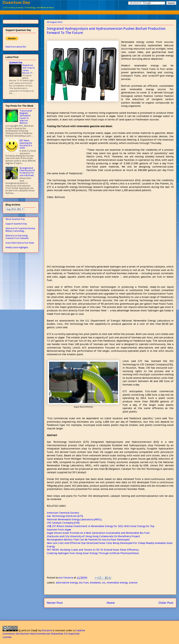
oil (104, 583)
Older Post (166, 603)
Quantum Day (16, 2)
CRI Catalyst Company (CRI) (63, 523)
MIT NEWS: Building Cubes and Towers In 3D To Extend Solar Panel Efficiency (93, 550)
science (133, 583)
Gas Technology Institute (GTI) (65, 516)
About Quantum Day (15, 219)
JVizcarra (47, 630)
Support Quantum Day (16, 224)
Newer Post (55, 603)
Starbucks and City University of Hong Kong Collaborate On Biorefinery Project (93, 536)
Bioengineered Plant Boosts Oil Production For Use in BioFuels (27, 172)
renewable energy (117, 583)
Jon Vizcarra (66, 578)
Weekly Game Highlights (17, 248)
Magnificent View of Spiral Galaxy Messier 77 (28, 69)
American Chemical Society (63, 513)
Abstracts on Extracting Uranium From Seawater (17, 237)
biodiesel (95, 583)
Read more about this (16, 47)
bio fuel (84, 583)
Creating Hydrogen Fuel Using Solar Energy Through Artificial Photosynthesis (93, 553)
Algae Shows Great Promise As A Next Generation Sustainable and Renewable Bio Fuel (98, 533)
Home (111, 603)
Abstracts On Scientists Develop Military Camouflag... (20, 230)
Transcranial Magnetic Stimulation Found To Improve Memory (26, 117)
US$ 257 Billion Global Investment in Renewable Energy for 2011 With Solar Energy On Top (101, 526)
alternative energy (67, 583)
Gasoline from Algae (59, 530)
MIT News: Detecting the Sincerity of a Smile (26, 144)
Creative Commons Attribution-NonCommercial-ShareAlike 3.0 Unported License (44, 634)
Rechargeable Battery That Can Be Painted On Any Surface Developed (88, 540)
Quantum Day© (28, 630)
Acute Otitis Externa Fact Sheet (20, 243)
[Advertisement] (92, 12)
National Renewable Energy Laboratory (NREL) (74, 519)
